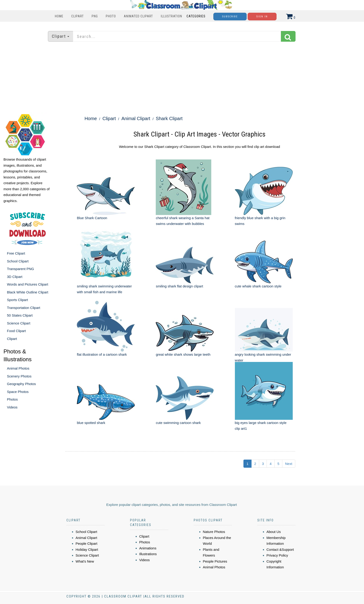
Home (59, 16)
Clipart (78, 16)
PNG (95, 16)
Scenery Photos (19, 376)
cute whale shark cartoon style (258, 286)
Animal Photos (18, 368)
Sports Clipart (17, 300)
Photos (12, 399)
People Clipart (87, 543)
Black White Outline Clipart (28, 292)
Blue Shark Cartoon (92, 218)
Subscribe (230, 17)
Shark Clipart (169, 118)
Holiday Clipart (87, 550)
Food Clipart (16, 331)
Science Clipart (19, 323)
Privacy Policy (277, 555)
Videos (12, 407)
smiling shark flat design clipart (179, 286)
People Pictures (215, 561)
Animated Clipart (138, 16)
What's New (85, 561)
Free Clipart (16, 253)
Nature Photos (214, 532)
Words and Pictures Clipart (28, 284)
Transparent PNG (20, 269)
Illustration (171, 16)
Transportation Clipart (24, 308)
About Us (274, 532)
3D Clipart (15, 277)
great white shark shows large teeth (183, 354)
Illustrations (148, 554)
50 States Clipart (20, 315)
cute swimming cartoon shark (178, 423)
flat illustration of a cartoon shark (102, 354)
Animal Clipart (136, 118)
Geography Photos (21, 384)
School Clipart (18, 261)
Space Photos (18, 392)
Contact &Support (280, 550)
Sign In (262, 17)
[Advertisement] (182, 78)
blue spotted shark (91, 423)
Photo (111, 16)
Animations (148, 548)
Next (289, 464)
